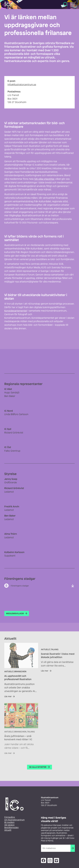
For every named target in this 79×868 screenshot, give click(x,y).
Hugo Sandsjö (12, 392)
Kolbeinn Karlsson (14, 552)
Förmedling (10, 817)
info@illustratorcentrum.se (22, 85)
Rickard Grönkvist (14, 433)
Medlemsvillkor (15, 614)
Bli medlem (9, 822)
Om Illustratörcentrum (14, 820)
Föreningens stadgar (20, 586)
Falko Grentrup (12, 451)
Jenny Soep (11, 479)
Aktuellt (8, 830)
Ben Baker (10, 396)
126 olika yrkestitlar (44, 179)
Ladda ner (73, 586)
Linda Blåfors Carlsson (16, 414)
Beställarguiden (11, 828)
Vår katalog (9, 825)
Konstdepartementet (16, 311)
